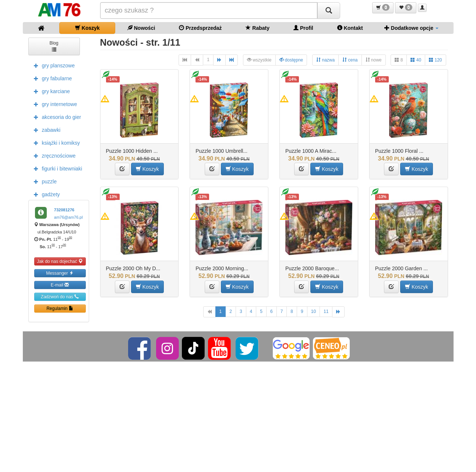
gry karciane (50, 91)
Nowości (141, 28)
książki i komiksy (55, 142)
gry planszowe (53, 65)
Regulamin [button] (60, 308)
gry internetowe (54, 104)
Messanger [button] (60, 273)
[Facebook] (140, 348)
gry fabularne (51, 78)
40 (416, 60)
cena (350, 60)
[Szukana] (209, 10)
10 (313, 311)
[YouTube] (220, 348)
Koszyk (87, 28)
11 (326, 311)
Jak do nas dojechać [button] (60, 261)
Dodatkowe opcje (411, 28)
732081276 (64, 210)
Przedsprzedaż (200, 28)
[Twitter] (248, 348)
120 (435, 60)
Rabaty (258, 28)
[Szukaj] (329, 10)
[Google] (291, 348)
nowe (374, 60)
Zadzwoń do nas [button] (60, 297)
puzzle (43, 181)
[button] (383, 8)
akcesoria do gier (56, 117)
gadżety (45, 194)
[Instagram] (168, 348)
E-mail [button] (60, 285)
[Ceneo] (331, 348)
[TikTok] (193, 348)
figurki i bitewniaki (56, 168)
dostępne (291, 60)
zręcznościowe (53, 155)
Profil (303, 28)
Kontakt (350, 28)
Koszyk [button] (147, 169)
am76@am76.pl (68, 217)
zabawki (45, 130)
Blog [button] (54, 46)
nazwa (325, 60)
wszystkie (259, 60)
